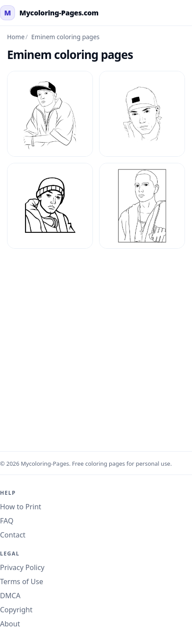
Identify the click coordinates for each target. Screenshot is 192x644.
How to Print (21, 507)
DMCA (10, 596)
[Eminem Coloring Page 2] (142, 114)
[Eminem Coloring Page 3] (50, 206)
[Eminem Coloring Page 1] (50, 114)
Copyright (16, 610)
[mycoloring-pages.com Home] (49, 13)
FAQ (7, 521)
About (10, 624)
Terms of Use (22, 581)
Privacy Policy (22, 567)
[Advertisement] (96, 345)
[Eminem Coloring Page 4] (142, 206)
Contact (13, 535)
